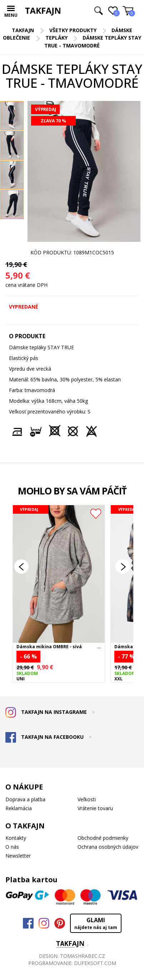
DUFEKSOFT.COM (95, 963)
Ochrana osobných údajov (108, 847)
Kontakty (16, 838)
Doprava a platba (25, 799)
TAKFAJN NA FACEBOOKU (49, 737)
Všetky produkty (73, 30)
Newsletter (18, 856)
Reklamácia (19, 808)
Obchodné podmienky (103, 838)
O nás (12, 847)
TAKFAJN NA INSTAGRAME (50, 712)
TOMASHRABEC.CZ (83, 956)
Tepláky (56, 38)
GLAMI (96, 923)
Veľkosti (87, 799)
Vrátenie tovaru (95, 808)
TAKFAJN (23, 30)
